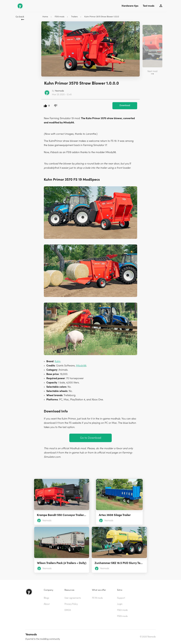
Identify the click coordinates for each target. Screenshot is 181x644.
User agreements (73, 598)
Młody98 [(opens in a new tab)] (81, 366)
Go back (20, 17)
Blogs (46, 598)
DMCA (68, 610)
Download (125, 105)
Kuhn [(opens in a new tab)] (58, 361)
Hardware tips (130, 6)
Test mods (149, 6)
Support (121, 598)
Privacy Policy (71, 604)
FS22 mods (122, 610)
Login (120, 604)
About (47, 604)
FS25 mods (122, 616)
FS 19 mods (97, 598)
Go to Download (91, 438)
